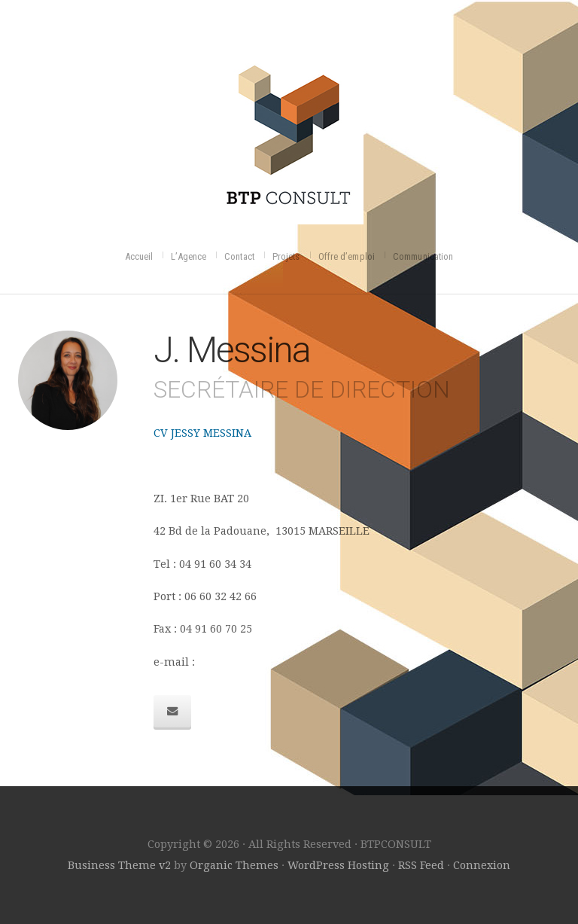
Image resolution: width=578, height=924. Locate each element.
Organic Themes (234, 865)
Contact (239, 256)
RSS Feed (421, 865)
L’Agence (189, 256)
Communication (423, 256)
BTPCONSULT (289, 132)
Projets (286, 256)
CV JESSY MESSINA (202, 433)
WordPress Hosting (338, 865)
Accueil (139, 256)
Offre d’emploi (347, 256)
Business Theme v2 (119, 865)
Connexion (482, 865)
